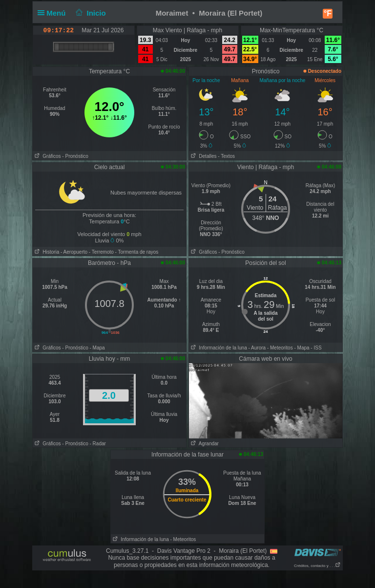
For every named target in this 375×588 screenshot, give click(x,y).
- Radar (98, 444)
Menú (54, 13)
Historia (46, 252)
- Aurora (257, 348)
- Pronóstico (75, 156)
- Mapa (97, 348)
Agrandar (204, 444)
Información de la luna (218, 348)
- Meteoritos (280, 348)
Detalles (203, 156)
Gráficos (47, 156)
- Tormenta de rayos (137, 252)
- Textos (226, 156)
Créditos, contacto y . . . (317, 566)
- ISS (316, 348)
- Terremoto (101, 252)
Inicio (90, 13)
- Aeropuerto (74, 252)
